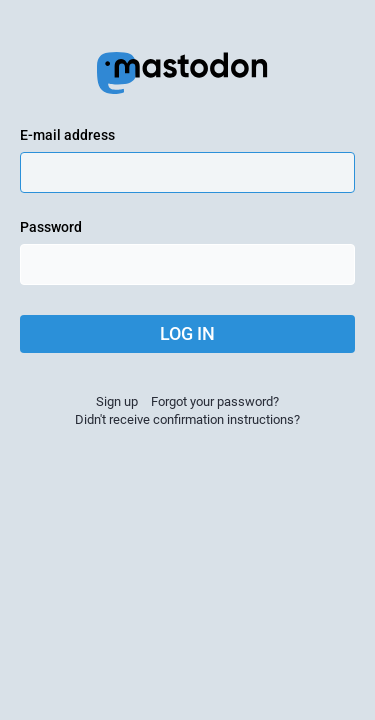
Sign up (117, 401)
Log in (187, 333)
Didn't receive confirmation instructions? (187, 419)
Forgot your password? (215, 401)
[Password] (187, 264)
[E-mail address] (187, 172)
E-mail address (67, 135)
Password (51, 227)
